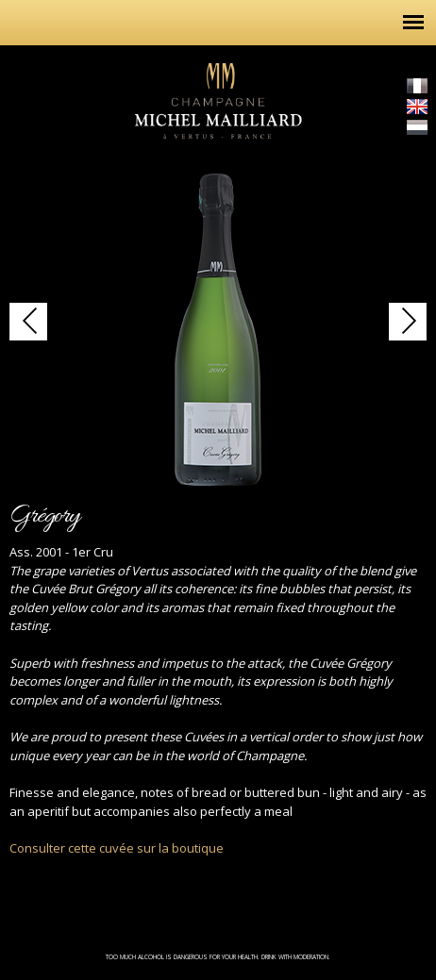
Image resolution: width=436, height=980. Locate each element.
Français (417, 86)
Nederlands (417, 127)
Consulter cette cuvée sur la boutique (117, 848)
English (417, 107)
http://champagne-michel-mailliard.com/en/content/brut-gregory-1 (408, 322)
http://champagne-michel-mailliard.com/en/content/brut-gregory (28, 322)
